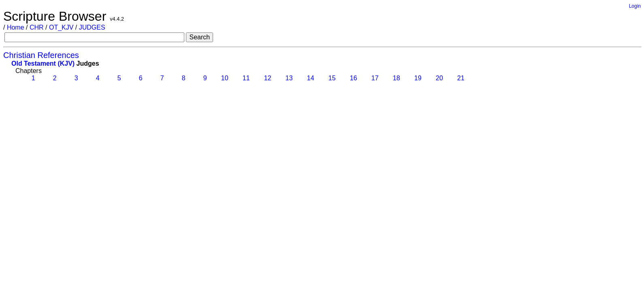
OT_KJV (61, 27)
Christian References (41, 55)
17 (374, 78)
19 (417, 78)
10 (224, 78)
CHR (37, 27)
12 (267, 78)
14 (310, 78)
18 (396, 78)
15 (331, 78)
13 (288, 78)
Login (635, 6)
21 (460, 78)
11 (245, 78)
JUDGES (92, 27)
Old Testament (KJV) (43, 63)
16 (353, 78)
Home (16, 27)
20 (438, 78)
